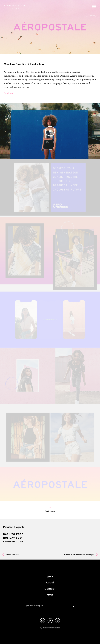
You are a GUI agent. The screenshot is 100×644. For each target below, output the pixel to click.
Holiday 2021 (13, 538)
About (50, 585)
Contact (50, 591)
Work (50, 579)
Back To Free (13, 534)
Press (50, 597)
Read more (9, 93)
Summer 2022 (13, 542)
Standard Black (15, 7)
